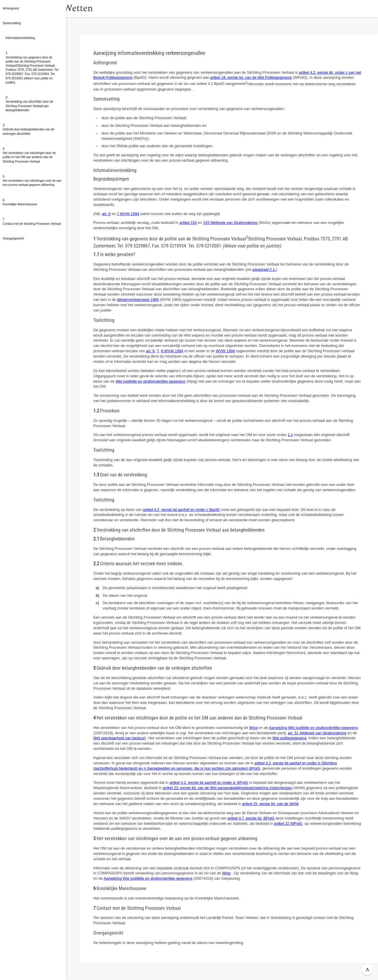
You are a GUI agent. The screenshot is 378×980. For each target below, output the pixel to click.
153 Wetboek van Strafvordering (230, 223)
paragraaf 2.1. (264, 269)
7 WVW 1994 (128, 214)
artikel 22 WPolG (288, 824)
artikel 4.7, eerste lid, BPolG (251, 818)
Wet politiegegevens (290, 738)
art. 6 (106, 214)
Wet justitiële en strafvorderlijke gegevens (150, 381)
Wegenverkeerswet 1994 (138, 300)
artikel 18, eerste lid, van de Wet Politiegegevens (251, 77)
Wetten (96, 8)
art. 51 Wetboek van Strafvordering (317, 733)
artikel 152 (188, 223)
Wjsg (253, 728)
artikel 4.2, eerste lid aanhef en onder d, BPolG (209, 782)
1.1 (290, 435)
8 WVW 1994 (172, 351)
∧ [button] (368, 969)
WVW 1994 (225, 351)
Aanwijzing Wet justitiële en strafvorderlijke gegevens (313, 728)
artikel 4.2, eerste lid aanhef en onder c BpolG (181, 510)
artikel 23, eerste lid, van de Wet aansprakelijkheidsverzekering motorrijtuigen (228, 788)
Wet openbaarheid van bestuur (119, 738)
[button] (72, 9)
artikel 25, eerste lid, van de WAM (270, 804)
